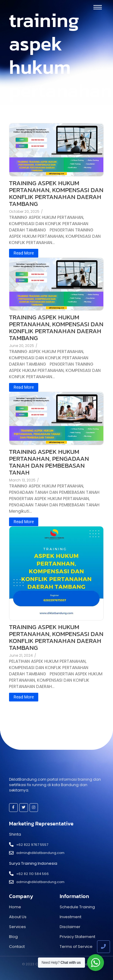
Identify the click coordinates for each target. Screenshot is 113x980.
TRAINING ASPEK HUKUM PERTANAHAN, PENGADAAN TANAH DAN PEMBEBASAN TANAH (49, 462)
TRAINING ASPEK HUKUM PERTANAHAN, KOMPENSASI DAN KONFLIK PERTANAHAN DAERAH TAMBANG (56, 193)
